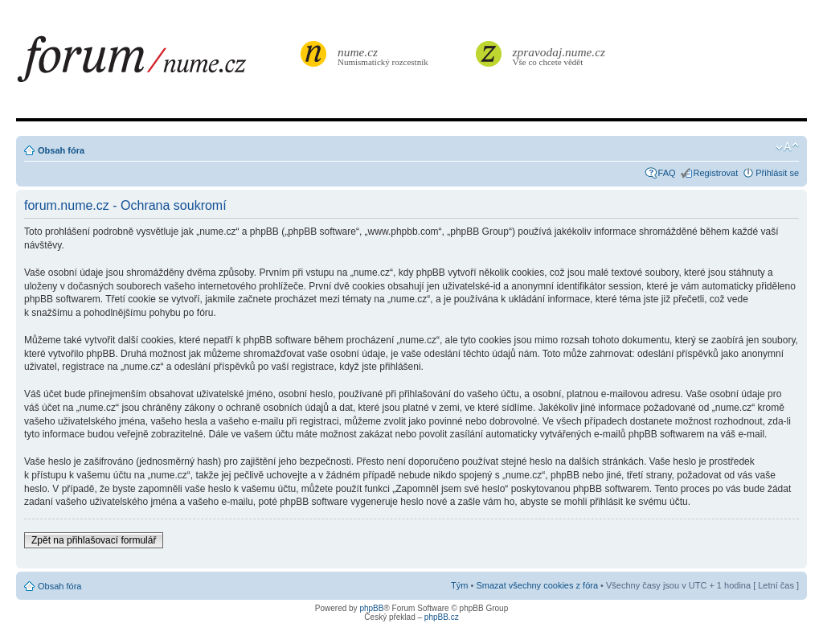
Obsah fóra (61, 150)
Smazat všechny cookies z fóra (537, 585)
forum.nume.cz (157, 64)
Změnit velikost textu (787, 147)
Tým (459, 585)
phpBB (371, 608)
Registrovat (716, 173)
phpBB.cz (442, 617)
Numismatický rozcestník (385, 56)
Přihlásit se (777, 173)
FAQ (667, 173)
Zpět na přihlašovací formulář (94, 540)
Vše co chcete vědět (559, 56)
